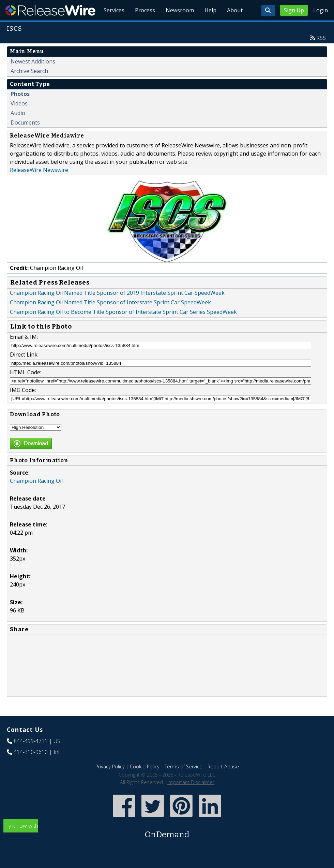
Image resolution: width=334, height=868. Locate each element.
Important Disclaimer (191, 798)
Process (144, 27)
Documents (25, 138)
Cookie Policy (145, 782)
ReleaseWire (50, 10)
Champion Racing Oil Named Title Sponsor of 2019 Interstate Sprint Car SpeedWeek (117, 308)
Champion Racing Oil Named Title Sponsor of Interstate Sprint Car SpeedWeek (110, 318)
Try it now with (167, 847)
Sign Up (294, 10)
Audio (18, 129)
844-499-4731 (31, 757)
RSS (321, 54)
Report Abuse (223, 782)
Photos (20, 110)
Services (112, 27)
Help (210, 27)
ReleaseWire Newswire (39, 186)
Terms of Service (184, 782)
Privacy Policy (110, 782)
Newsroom (179, 27)
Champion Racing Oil (36, 496)
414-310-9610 (31, 768)
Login (321, 10)
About (234, 27)
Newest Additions (33, 77)
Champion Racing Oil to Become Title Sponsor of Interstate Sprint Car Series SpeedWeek (123, 328)
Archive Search (29, 87)
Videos (19, 119)
